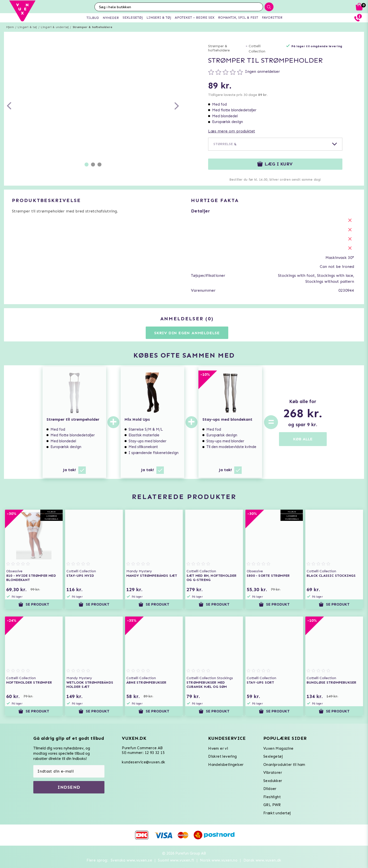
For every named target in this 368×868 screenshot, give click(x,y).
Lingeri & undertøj (55, 27)
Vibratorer (273, 773)
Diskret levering (222, 756)
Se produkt (34, 604)
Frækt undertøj (277, 813)
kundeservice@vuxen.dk (143, 762)
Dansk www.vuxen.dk (262, 860)
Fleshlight (272, 797)
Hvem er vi (218, 748)
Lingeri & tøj (27, 27)
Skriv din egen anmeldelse (187, 333)
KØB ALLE (303, 439)
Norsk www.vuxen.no (219, 860)
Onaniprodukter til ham (284, 765)
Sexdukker (273, 781)
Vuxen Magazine (278, 748)
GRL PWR (272, 805)
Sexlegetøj (273, 756)
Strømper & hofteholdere (93, 27)
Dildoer (270, 789)
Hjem (10, 27)
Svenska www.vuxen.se (131, 860)
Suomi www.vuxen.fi (176, 860)
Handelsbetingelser (226, 765)
